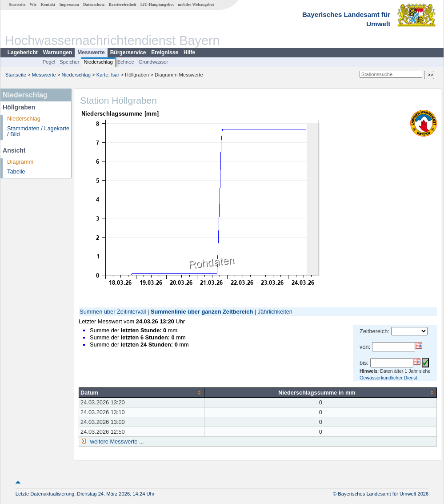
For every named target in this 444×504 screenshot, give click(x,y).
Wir (33, 4)
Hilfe (189, 52)
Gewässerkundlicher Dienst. (389, 378)
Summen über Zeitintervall (113, 312)
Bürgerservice (128, 52)
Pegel (49, 62)
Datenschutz (94, 4)
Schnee (126, 62)
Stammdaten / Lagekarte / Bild (38, 131)
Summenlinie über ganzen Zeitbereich (202, 312)
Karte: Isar (108, 75)
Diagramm (20, 162)
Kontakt (48, 4)
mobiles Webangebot (196, 4)
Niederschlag (98, 62)
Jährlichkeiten (275, 312)
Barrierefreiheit (123, 4)
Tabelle (16, 171)
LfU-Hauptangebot (157, 4)
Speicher (69, 62)
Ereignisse (165, 52)
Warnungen (58, 52)
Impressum (69, 4)
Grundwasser (154, 62)
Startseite (17, 4)
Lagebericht (23, 52)
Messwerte (91, 52)
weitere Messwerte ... (116, 442)
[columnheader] (142, 392)
